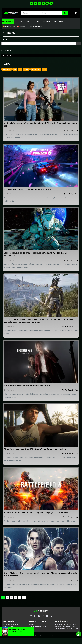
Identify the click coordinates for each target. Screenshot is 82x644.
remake (26, 69)
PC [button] (33, 21)
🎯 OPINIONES (22, 26)
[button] (75, 13)
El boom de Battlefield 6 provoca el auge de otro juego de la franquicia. (36, 513)
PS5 (20, 69)
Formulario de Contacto (37, 626)
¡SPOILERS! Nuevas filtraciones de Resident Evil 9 (27, 386)
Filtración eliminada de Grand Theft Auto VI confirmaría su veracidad (35, 449)
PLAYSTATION (7, 69)
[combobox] (51, 13)
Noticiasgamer (36, 69)
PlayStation (7, 55)
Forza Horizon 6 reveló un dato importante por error (27, 189)
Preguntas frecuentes (10, 624)
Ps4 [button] (22, 21)
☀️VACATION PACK (9, 26)
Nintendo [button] (47, 21)
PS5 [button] (28, 21)
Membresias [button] (59, 21)
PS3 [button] (17, 21)
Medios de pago (8, 626)
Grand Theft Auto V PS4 (17, 632)
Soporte (32, 624)
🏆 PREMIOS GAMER (35, 26)
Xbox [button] (39, 21)
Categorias (8, 21)
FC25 (45, 69)
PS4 (15, 69)
